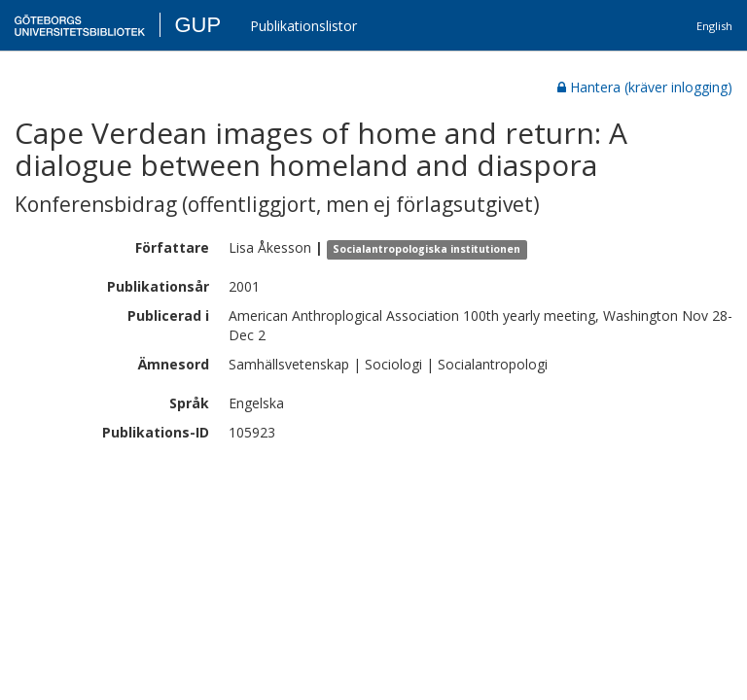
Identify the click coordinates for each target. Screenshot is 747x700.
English (714, 26)
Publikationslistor (303, 26)
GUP (197, 25)
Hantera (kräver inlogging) (645, 87)
